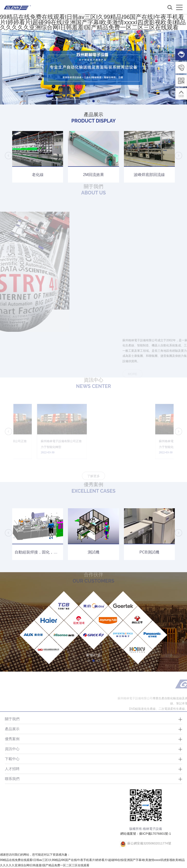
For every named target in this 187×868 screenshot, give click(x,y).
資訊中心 (12, 749)
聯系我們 (12, 779)
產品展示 (12, 729)
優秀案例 (12, 739)
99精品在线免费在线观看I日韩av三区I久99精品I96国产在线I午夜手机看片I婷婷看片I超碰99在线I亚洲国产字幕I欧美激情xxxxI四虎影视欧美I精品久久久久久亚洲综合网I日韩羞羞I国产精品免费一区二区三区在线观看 (93, 22)
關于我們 (12, 719)
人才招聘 (12, 769)
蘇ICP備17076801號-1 (155, 834)
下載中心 (12, 759)
